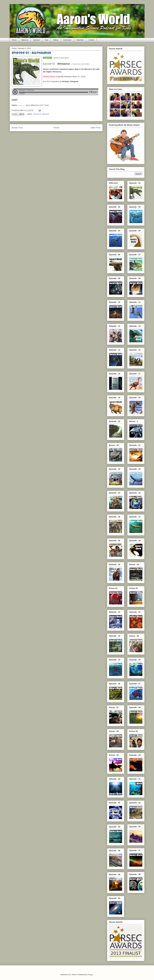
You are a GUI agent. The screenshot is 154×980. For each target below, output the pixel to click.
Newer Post (17, 128)
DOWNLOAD (76, 64)
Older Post (95, 128)
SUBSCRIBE (85, 64)
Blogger (90, 975)
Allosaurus (37, 114)
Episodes (36, 40)
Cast (47, 40)
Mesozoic (46, 114)
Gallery (56, 40)
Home (14, 40)
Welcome (25, 40)
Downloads (67, 40)
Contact (91, 40)
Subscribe (80, 40)
